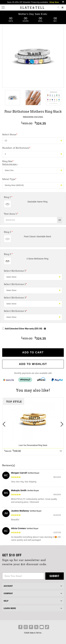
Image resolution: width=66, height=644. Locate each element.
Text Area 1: (11, 214)
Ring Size (33, 163)
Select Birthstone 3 (15, 298)
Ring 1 (8, 197)
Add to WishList (33, 364)
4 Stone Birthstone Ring (38, 259)
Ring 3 (8, 254)
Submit (54, 576)
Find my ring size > (10, 164)
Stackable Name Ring (37, 202)
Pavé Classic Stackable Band (37, 236)
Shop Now (54, 2)
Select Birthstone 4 (15, 311)
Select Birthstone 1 (15, 271)
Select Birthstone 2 (15, 284)
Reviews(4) (9, 465)
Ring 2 (8, 232)
